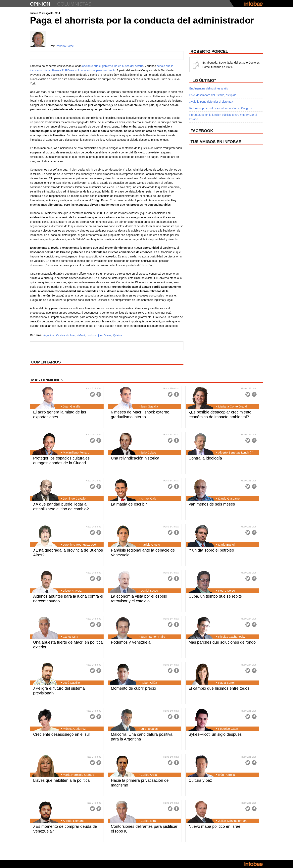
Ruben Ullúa (149, 683)
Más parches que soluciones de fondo (222, 642)
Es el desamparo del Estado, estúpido (213, 95)
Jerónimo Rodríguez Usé (79, 544)
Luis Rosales (149, 729)
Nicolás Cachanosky (232, 637)
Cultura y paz (200, 780)
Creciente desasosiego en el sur (62, 734)
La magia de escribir (129, 504)
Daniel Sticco (149, 591)
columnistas (74, 4)
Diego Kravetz (72, 591)
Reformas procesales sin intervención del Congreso (221, 108)
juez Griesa (105, 335)
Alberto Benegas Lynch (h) (236, 452)
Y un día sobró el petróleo (211, 550)
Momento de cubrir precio (134, 688)
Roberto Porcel (65, 46)
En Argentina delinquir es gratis (209, 88)
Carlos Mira (71, 637)
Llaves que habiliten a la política (62, 780)
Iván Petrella (227, 775)
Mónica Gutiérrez (74, 729)
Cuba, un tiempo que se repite (215, 596)
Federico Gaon (228, 729)
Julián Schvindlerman (233, 821)
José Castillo (71, 683)
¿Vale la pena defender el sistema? (211, 102)
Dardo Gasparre (229, 498)
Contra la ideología (205, 458)
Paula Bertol (226, 683)
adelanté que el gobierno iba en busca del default (113, 66)
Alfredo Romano (74, 821)
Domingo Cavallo (74, 498)
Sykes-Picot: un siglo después (215, 734)
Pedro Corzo (227, 591)
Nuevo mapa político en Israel (215, 826)
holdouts (92, 335)
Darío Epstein (227, 544)
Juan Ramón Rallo (153, 637)
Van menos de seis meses (212, 504)
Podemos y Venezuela (131, 642)
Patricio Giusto (150, 544)
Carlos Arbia (149, 775)
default (81, 335)
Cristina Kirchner (66, 335)
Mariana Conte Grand (233, 406)
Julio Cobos (148, 452)
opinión (40, 4)
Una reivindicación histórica (135, 458)
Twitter (92, 394)
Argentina (49, 335)
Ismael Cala (148, 498)
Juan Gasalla (72, 406)
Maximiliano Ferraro (76, 452)
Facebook (99, 394)
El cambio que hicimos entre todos (219, 688)
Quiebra (118, 335)
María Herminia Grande (79, 775)
